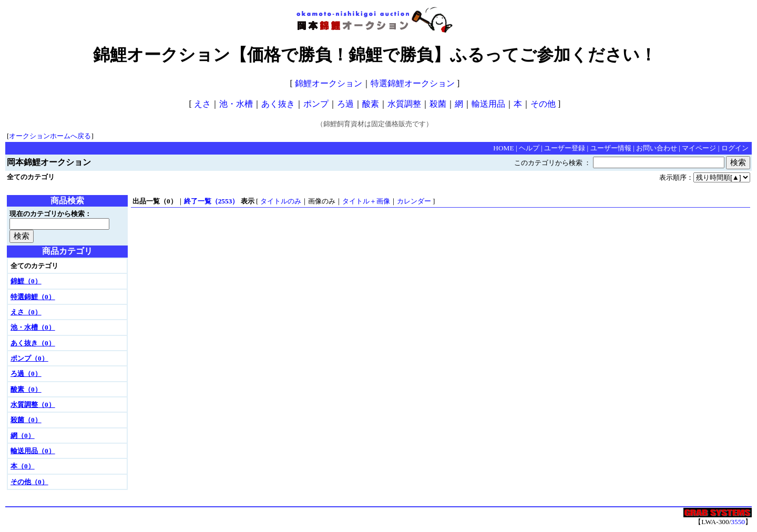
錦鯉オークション (329, 83)
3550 (738, 522)
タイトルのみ (281, 201)
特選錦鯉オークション (413, 83)
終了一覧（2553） (212, 201)
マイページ (699, 148)
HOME (503, 148)
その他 (543, 104)
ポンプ (316, 104)
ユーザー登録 (565, 148)
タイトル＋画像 (366, 201)
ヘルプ (529, 148)
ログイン (735, 148)
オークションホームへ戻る (50, 136)
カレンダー (414, 201)
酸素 (371, 104)
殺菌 (438, 104)
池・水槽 (236, 104)
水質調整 (404, 104)
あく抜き (278, 104)
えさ (202, 104)
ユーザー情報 (611, 148)
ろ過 (345, 104)
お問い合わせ (657, 148)
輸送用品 (488, 104)
